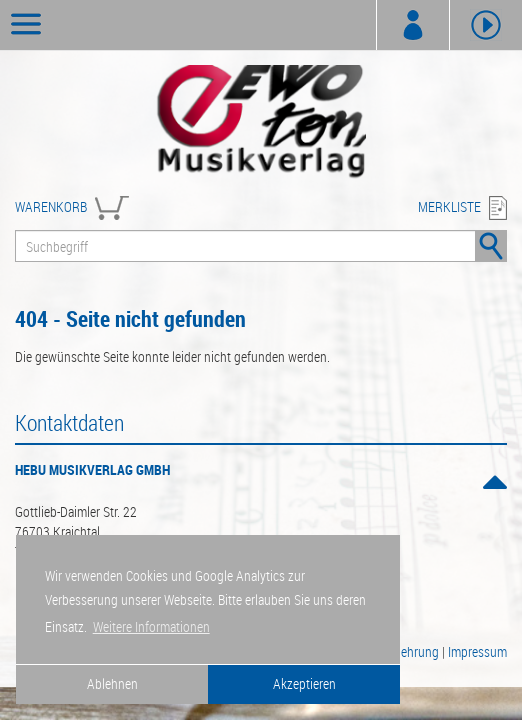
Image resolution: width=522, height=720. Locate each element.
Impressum (477, 651)
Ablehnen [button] (112, 683)
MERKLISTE (449, 206)
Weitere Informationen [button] (151, 626)
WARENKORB (51, 206)
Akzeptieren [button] (304, 683)
